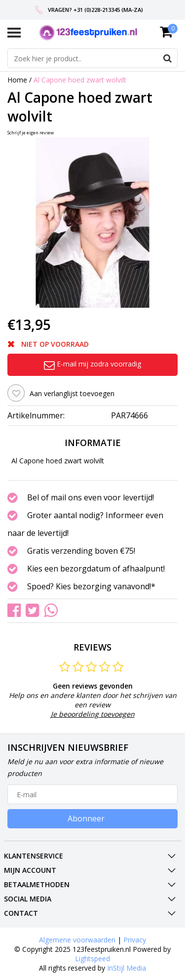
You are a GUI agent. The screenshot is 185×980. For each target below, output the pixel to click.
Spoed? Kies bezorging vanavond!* (91, 586)
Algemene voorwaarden (77, 940)
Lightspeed (92, 959)
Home (17, 80)
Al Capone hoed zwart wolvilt (80, 80)
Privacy (135, 940)
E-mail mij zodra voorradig (92, 364)
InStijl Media (127, 968)
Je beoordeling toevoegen (93, 714)
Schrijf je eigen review (31, 133)
